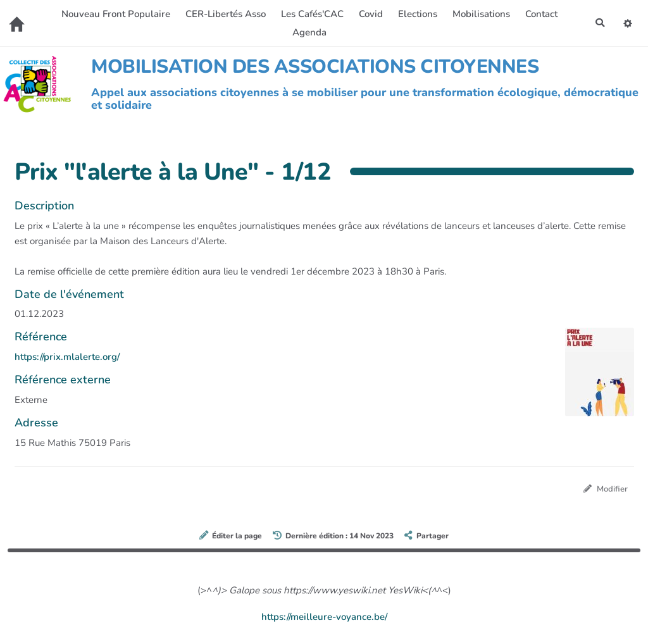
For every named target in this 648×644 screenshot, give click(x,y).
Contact (540, 14)
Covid (370, 14)
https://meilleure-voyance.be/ (324, 617)
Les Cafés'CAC (311, 14)
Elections (416, 14)
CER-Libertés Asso (224, 14)
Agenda (308, 32)
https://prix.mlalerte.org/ (67, 357)
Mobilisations (480, 14)
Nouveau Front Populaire (115, 14)
